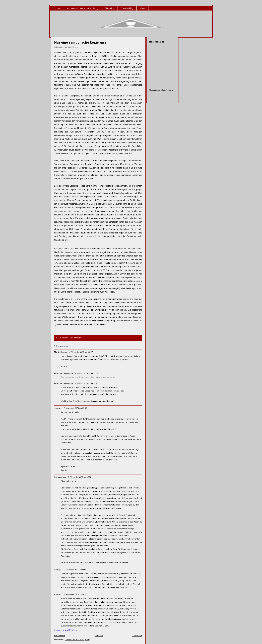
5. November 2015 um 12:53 (75, 570)
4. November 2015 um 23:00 (75, 408)
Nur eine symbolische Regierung (80, 42)
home (57, 8)
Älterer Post (137, 636)
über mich (110, 8)
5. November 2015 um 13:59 (75, 594)
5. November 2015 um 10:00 (80, 477)
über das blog (127, 8)
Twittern (170, 90)
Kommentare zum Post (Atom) (77, 640)
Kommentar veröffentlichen (67, 630)
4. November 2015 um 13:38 (86, 373)
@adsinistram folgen (157, 90)
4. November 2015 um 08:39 (81, 352)
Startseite (99, 636)
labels (142, 8)
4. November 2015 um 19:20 (86, 383)
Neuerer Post (59, 636)
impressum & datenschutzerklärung (82, 8)
